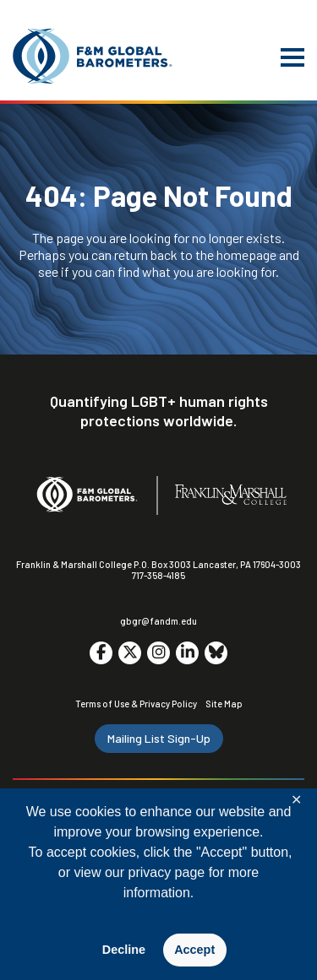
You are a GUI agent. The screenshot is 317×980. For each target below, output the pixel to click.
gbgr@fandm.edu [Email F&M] (158, 621)
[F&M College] (231, 496)
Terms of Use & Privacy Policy (136, 704)
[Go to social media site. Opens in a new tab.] (101, 653)
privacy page (166, 872)
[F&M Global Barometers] (93, 56)
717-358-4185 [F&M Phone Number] (158, 575)
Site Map (224, 704)
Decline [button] (124, 950)
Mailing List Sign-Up (159, 738)
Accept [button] (194, 950)
